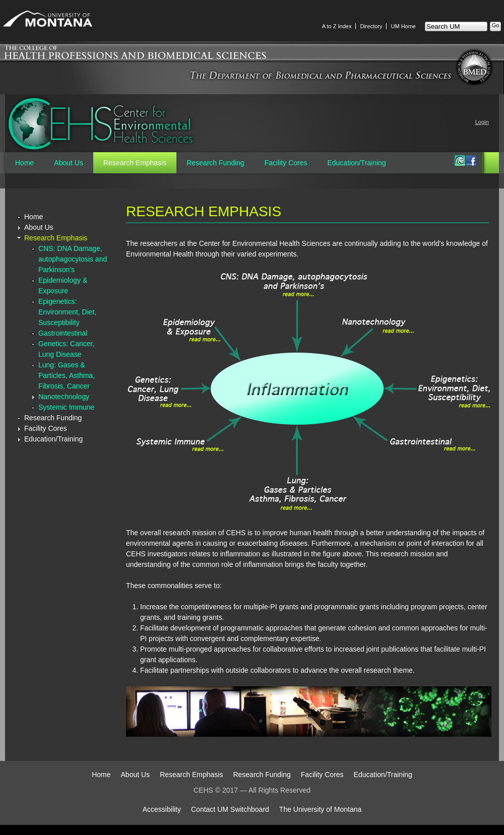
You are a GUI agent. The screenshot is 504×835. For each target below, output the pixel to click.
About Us (69, 163)
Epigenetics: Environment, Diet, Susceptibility (67, 312)
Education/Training (356, 163)
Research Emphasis (135, 163)
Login (482, 122)
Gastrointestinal (63, 333)
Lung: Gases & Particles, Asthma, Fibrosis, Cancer (67, 375)
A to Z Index (337, 26)
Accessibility (162, 809)
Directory (371, 26)
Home (24, 163)
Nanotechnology (64, 397)
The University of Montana (320, 809)
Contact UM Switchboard (230, 809)
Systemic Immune (66, 407)
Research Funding (215, 163)
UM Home (403, 26)
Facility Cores (286, 163)
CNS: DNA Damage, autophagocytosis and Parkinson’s (73, 259)
